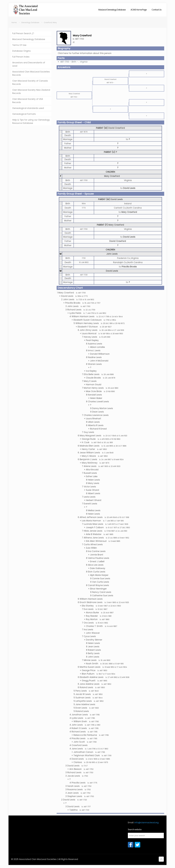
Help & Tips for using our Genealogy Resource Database (31, 121)
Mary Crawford (112, 176)
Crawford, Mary (50, 22)
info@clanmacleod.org (147, 823)
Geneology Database (30, 22)
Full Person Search (23, 33)
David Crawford (117, 128)
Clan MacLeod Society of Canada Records (30, 82)
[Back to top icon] (161, 859)
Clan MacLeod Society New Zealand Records (31, 92)
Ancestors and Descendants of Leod (29, 64)
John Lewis (112, 254)
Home (14, 22)
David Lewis (117, 199)
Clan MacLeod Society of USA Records (28, 101)
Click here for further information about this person (85, 53)
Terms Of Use (19, 45)
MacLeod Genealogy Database (29, 39)
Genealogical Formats (24, 114)
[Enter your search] (146, 835)
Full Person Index (21, 57)
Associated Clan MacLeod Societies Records (31, 73)
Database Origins (21, 51)
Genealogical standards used (28, 108)
